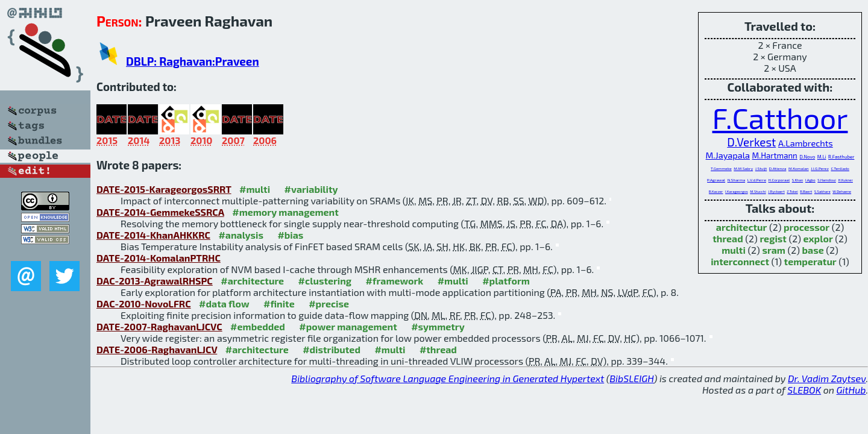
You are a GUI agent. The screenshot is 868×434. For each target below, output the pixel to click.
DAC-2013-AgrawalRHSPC (155, 281)
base (813, 250)
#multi (255, 189)
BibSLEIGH (631, 378)
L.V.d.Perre (757, 180)
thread (728, 238)
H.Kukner (845, 180)
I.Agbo (810, 180)
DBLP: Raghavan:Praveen (193, 61)
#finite (279, 303)
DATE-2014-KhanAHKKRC (153, 235)
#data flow (224, 303)
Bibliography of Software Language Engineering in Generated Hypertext (448, 378)
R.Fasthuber (841, 157)
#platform (506, 281)
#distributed (332, 349)
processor (807, 227)
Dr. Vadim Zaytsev (827, 378)
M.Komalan (799, 168)
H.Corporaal (779, 180)
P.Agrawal (716, 180)
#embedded (258, 326)
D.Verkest (751, 142)
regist (773, 238)
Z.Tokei (792, 191)
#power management (348, 326)
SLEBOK (804, 390)
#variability (311, 189)
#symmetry (438, 326)
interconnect (740, 261)
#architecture (252, 281)
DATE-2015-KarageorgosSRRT (164, 189)
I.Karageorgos (737, 191)
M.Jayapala (728, 155)
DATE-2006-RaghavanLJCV (157, 349)
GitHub (851, 390)
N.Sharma (736, 180)
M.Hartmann (775, 156)
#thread (438, 349)
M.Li (822, 157)
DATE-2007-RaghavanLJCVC (159, 326)
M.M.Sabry (743, 168)
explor (818, 238)
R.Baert (806, 191)
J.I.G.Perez (820, 168)
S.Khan (798, 180)
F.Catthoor (780, 118)
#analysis (241, 235)
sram (774, 250)
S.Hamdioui (827, 180)
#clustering (325, 281)
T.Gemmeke (721, 168)
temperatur (810, 261)
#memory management (285, 212)
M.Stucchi (758, 191)
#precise (329, 303)
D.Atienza (778, 168)
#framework (395, 281)
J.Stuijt (761, 168)
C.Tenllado (840, 168)
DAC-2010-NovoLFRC (144, 303)
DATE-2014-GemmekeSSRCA (160, 212)
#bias (290, 235)
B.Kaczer (716, 191)
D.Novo (807, 157)
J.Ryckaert (776, 191)
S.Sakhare (822, 191)
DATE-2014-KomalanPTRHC (159, 258)
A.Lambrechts (806, 143)
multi (734, 250)
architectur (742, 227)
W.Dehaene (842, 191)
